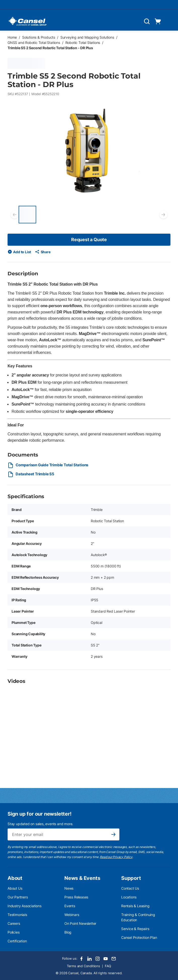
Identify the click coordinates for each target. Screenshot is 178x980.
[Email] (114, 959)
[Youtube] (106, 959)
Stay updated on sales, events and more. (40, 824)
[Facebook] (81, 959)
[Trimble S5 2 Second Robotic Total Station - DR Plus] (27, 215)
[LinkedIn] (90, 959)
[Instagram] (98, 959)
